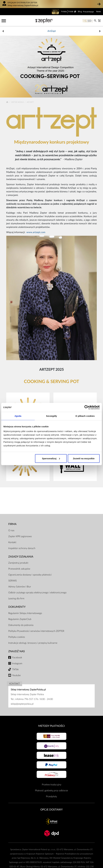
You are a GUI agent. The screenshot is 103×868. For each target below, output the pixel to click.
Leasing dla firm (16, 599)
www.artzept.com (36, 232)
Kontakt (12, 542)
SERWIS (13, 581)
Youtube (16, 675)
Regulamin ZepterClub (20, 619)
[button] (99, 4)
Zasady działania (21, 557)
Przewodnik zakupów (19, 569)
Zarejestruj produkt (18, 563)
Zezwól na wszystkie (84, 458)
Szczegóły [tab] (51, 416)
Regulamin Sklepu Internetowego (25, 613)
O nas (11, 530)
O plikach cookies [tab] (85, 416)
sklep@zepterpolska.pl (22, 704)
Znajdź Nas (17, 651)
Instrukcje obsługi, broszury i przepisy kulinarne (33, 643)
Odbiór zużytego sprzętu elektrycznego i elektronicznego (37, 593)
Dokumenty (17, 607)
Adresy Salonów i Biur (20, 587)
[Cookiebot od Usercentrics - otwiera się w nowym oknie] (87, 407)
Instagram (17, 663)
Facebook (17, 658)
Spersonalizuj (51, 458)
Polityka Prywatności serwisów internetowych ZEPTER (36, 631)
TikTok (15, 669)
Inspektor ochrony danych (22, 548)
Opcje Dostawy (51, 810)
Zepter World (18, 102)
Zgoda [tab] (18, 416)
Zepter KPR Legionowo (20, 536)
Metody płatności (51, 726)
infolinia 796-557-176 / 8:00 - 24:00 (34, 699)
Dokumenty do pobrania (21, 625)
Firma (12, 524)
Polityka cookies (17, 637)
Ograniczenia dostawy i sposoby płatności (30, 575)
